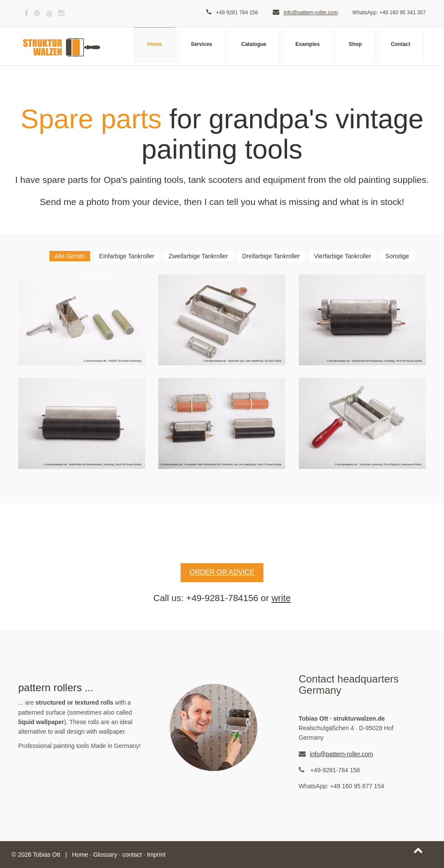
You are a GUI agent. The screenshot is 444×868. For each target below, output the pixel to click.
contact (132, 855)
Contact (400, 44)
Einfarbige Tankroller (127, 256)
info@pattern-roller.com (311, 13)
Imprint (156, 855)
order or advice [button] (222, 572)
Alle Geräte (70, 256)
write (281, 598)
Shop (355, 44)
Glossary (105, 855)
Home (155, 44)
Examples (307, 44)
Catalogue (254, 44)
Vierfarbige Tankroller (343, 256)
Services (201, 44)
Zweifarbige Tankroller (198, 256)
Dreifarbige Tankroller (271, 256)
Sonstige (397, 256)
